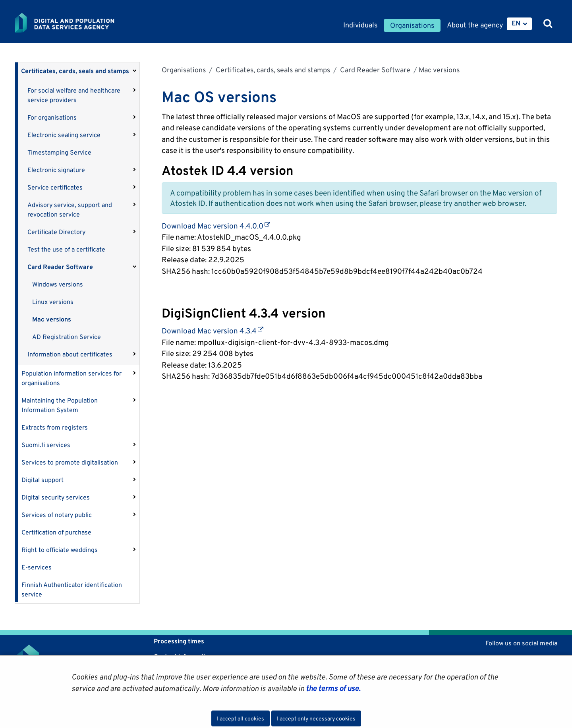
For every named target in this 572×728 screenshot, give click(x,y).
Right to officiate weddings (60, 550)
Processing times (179, 641)
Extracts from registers (55, 427)
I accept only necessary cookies (316, 718)
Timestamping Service (59, 152)
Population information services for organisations (71, 378)
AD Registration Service (67, 337)
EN (516, 23)
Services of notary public (57, 515)
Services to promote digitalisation (70, 462)
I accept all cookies (241, 718)
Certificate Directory (56, 232)
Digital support (43, 480)
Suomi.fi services (46, 445)
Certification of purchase (56, 532)
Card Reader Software (60, 267)
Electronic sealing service (64, 135)
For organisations (52, 117)
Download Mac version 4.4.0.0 (216, 226)
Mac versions (52, 319)
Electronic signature (56, 170)
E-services (37, 567)
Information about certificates (70, 354)
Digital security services (56, 497)
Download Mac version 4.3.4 (213, 331)
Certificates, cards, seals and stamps (75, 71)
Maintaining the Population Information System (60, 405)
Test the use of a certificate (66, 249)
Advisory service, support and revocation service (70, 210)
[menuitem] (519, 24)
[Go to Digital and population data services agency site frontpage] (85, 23)
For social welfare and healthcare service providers (74, 95)
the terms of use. (332, 688)
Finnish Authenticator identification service (72, 590)
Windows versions (58, 284)
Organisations (184, 70)
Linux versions (53, 302)
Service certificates (55, 187)
